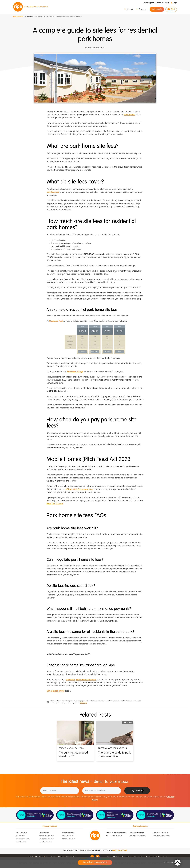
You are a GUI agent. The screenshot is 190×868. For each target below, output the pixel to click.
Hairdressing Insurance (160, 833)
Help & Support (149, 3)
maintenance (53, 192)
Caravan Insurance (68, 833)
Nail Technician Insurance (138, 836)
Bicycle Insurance (21, 833)
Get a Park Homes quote (95, 862)
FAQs (167, 3)
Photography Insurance (47, 839)
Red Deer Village (75, 372)
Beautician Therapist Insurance (116, 833)
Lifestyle (130, 9)
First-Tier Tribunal (55, 504)
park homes (129, 115)
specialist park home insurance (81, 680)
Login (175, 3)
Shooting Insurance (69, 839)
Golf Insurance (20, 836)
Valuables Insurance (46, 842)
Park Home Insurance (23, 839)
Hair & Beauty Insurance (137, 833)
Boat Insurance (44, 833)
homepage (84, 703)
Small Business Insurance (161, 836)
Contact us (159, 3)
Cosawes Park (56, 321)
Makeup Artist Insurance (114, 836)
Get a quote (157, 9)
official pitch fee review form (79, 489)
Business (142, 9)
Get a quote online (55, 691)
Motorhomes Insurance (47, 836)
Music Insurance (68, 836)
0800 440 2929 (120, 851)
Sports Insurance (21, 842)
